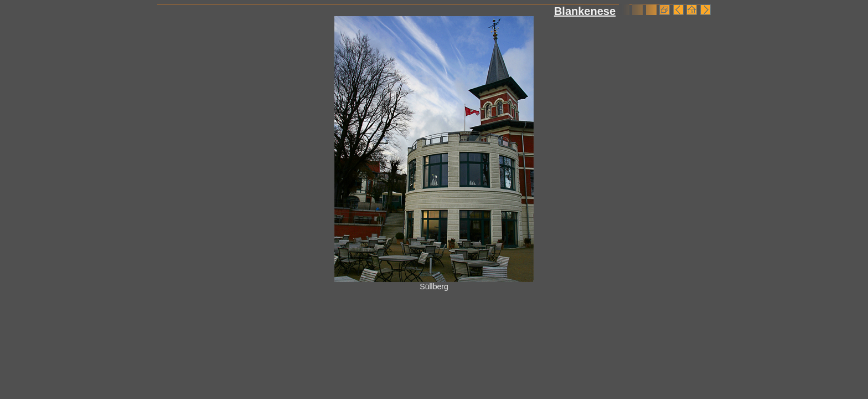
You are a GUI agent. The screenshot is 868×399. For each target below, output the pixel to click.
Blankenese (585, 11)
